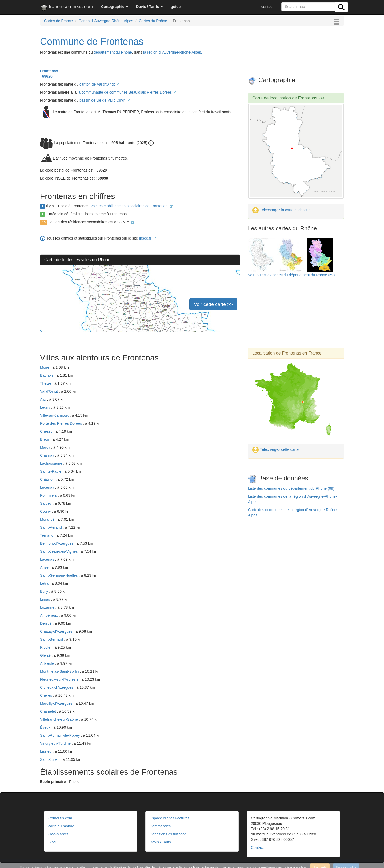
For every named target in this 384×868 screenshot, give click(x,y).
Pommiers (49, 495)
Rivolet (46, 647)
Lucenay (48, 487)
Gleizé (46, 655)
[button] (115, 7)
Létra (45, 583)
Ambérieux (49, 615)
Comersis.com (60, 818)
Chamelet (49, 711)
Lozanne (48, 607)
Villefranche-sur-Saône (59, 719)
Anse (45, 567)
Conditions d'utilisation (168, 834)
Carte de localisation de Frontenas (285, 98)
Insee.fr (147, 238)
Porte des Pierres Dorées (61, 423)
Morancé (48, 519)
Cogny (46, 511)
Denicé (46, 623)
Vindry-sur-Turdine (56, 743)
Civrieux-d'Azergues (57, 687)
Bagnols (47, 375)
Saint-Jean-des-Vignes (59, 551)
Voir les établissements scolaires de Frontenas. (131, 206)
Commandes (160, 826)
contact (267, 7)
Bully (45, 591)
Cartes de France (58, 21)
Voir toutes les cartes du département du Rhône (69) (291, 275)
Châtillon (48, 479)
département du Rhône (113, 52)
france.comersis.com (67, 8)
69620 (46, 76)
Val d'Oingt (49, 391)
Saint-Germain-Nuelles (59, 575)
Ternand (47, 535)
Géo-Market (58, 834)
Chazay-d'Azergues (57, 631)
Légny (46, 407)
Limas (45, 599)
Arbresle (47, 663)
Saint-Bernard (52, 639)
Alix (43, 399)
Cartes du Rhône (153, 21)
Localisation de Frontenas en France (287, 353)
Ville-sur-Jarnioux (55, 415)
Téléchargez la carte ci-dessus (281, 210)
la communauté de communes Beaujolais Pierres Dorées (127, 92)
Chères (47, 695)
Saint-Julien (50, 759)
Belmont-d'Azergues (57, 543)
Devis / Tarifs (160, 842)
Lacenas (48, 559)
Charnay (48, 455)
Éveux (46, 727)
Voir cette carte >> (213, 304)
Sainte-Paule (51, 471)
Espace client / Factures (169, 818)
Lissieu (46, 751)
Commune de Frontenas (92, 41)
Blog (52, 842)
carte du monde (61, 826)
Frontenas (49, 71)
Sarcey (46, 503)
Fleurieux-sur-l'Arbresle (60, 679)
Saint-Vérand (51, 527)
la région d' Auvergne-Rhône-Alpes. (173, 52)
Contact (257, 847)
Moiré (45, 367)
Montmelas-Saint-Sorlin (60, 671)
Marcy (46, 447)
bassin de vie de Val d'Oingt (105, 100)
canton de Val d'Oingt (99, 84)
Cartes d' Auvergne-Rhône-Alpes (106, 21)
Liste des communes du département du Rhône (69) (291, 488)
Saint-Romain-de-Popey (60, 735)
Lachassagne (52, 463)
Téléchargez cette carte (275, 449)
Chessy (47, 431)
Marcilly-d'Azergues (57, 703)
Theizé (46, 383)
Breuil (45, 439)
